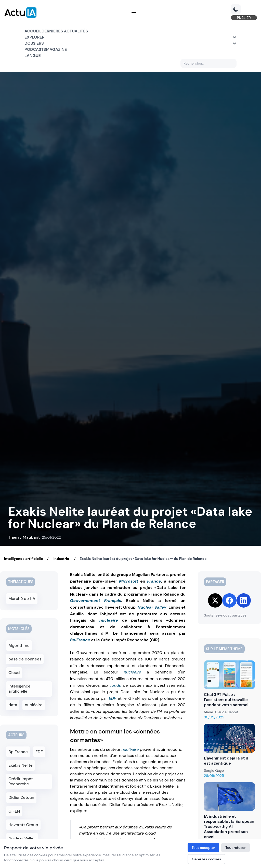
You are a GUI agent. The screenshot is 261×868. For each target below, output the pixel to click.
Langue (33, 63)
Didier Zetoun (22, 785)
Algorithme (20, 644)
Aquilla (38, 836)
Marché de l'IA (22, 598)
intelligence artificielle (29, 683)
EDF (112, 698)
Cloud (15, 670)
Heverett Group (23, 810)
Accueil (33, 39)
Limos (15, 836)
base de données (25, 657)
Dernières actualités (65, 39)
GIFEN (16, 798)
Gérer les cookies (206, 859)
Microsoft (129, 581)
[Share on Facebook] (229, 600)
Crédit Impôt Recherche (21, 769)
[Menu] (134, 16)
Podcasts (35, 57)
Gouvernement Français (96, 601)
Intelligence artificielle (23, 559)
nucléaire (109, 620)
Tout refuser (236, 848)
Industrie (61, 559)
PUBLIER (223, 21)
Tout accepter (203, 848)
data (14, 695)
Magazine (56, 57)
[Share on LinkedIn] (244, 600)
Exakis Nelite (21, 754)
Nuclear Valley (152, 607)
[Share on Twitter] (215, 600)
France (154, 581)
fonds (115, 685)
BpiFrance (80, 640)
